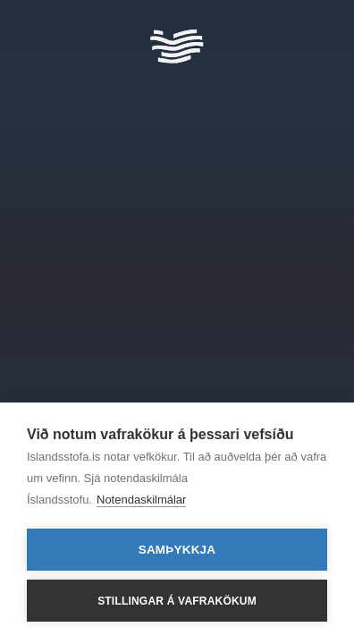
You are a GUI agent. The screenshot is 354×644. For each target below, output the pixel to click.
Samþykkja (177, 550)
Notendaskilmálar (141, 500)
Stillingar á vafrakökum (177, 601)
